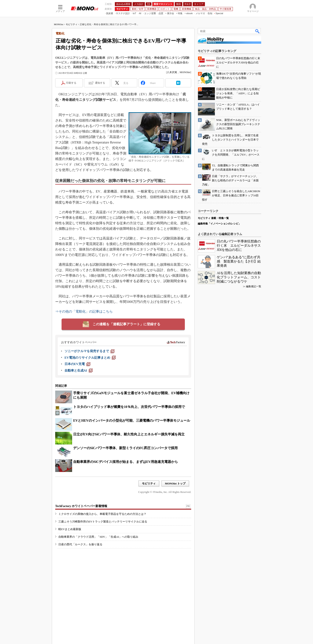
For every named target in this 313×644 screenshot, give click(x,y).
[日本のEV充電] (77, 364)
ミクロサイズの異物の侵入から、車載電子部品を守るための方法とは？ (102, 514)
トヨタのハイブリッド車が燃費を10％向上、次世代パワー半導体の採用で (129, 407)
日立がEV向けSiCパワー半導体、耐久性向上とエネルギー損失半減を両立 (129, 434)
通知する (100, 83)
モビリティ (72, 24)
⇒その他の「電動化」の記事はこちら (84, 311)
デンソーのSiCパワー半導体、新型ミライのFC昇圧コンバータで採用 (125, 448)
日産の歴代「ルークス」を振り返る (80, 544)
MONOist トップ (175, 483)
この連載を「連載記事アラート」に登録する (126, 324)
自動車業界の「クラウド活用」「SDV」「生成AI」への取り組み (98, 537)
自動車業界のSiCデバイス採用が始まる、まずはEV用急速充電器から (126, 462)
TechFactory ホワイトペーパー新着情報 (81, 506)
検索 (258, 31)
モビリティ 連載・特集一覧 (213, 218)
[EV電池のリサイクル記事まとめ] (90, 358)
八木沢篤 (172, 72)
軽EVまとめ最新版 (70, 529)
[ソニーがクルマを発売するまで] (89, 351)
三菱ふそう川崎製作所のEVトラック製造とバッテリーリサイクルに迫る (103, 522)
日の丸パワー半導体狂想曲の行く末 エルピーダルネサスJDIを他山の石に (239, 245)
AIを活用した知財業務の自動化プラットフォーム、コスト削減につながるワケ (239, 277)
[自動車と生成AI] (79, 371)
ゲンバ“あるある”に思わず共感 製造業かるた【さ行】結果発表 (239, 261)
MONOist (59, 24)
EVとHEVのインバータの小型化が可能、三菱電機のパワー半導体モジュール (132, 420)
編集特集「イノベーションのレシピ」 (219, 224)
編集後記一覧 (254, 286)
